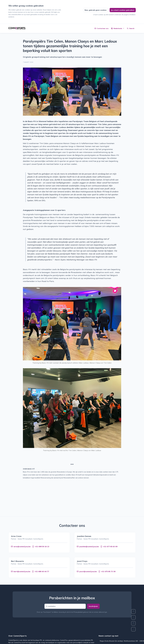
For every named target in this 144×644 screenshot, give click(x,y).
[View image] (72, 92)
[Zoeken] (131, 28)
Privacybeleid (78, 612)
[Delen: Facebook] (133, 611)
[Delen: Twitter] (133, 617)
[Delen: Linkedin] (133, 623)
